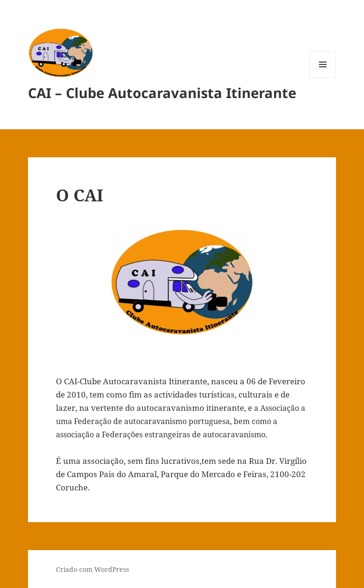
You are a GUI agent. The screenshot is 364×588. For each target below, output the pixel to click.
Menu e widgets (323, 77)
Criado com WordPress (92, 569)
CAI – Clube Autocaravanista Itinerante (162, 93)
